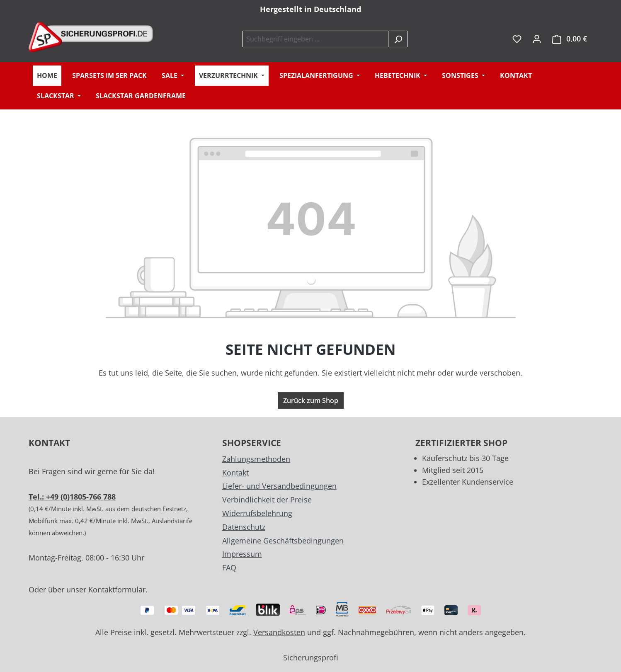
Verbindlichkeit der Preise (267, 500)
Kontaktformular (117, 590)
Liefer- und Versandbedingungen (279, 486)
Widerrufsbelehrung (257, 513)
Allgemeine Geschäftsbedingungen (283, 541)
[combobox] (315, 39)
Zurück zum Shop (311, 400)
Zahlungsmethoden (256, 459)
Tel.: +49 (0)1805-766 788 (72, 497)
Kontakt (235, 473)
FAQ (229, 568)
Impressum (242, 554)
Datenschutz (244, 527)
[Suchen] (398, 39)
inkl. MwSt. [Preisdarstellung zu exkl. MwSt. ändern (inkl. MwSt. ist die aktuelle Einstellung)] (502, 39)
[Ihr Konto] (537, 39)
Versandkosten (279, 632)
